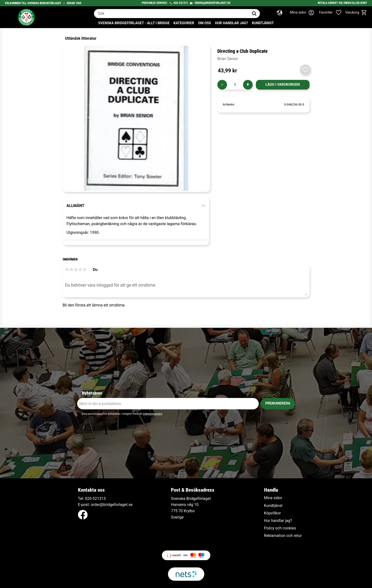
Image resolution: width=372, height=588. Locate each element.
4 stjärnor (80, 269)
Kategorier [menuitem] (184, 23)
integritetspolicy (153, 414)
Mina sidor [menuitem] (273, 498)
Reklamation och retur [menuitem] (283, 536)
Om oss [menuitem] (205, 23)
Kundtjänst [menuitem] (263, 23)
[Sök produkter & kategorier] (171, 14)
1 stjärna (67, 269)
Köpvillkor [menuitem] (273, 513)
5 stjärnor (85, 269)
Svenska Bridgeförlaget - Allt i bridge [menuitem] (134, 23)
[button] (333, 13)
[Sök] (254, 14)
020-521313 (181, 3)
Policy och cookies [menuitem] (280, 528)
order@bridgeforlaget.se (213, 3)
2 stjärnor (72, 269)
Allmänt (76, 206)
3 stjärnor (76, 269)
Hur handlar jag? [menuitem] (232, 23)
